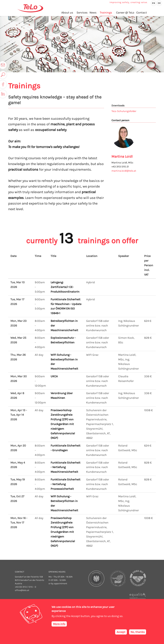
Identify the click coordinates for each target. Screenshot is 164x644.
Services (82, 13)
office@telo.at (22, 590)
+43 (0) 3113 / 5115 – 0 (25, 587)
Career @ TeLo (125, 13)
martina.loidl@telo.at (124, 171)
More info (59, 624)
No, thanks (138, 632)
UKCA (54, 376)
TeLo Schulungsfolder (124, 111)
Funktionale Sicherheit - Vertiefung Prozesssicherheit (66, 484)
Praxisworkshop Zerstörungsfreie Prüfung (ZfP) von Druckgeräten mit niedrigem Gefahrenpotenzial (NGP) (63, 424)
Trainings (106, 13)
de (159, 3)
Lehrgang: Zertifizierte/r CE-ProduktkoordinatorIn (65, 287)
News (93, 13)
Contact (141, 13)
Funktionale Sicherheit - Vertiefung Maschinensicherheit (66, 467)
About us (67, 13)
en (154, 3)
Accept (121, 632)
